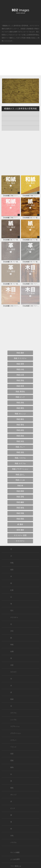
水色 (12, 836)
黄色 (12, 788)
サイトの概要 (15, 852)
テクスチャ (14, 617)
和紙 (36, 29)
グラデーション (16, 733)
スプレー (13, 740)
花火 (12, 611)
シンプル (13, 720)
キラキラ (13, 672)
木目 (12, 631)
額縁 (12, 699)
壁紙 (12, 761)
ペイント (13, 747)
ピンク (13, 808)
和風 (12, 563)
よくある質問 (15, 859)
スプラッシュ (15, 726)
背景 (12, 754)
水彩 (12, 665)
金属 (12, 651)
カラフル (13, 713)
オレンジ (13, 795)
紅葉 (12, 590)
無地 (12, 767)
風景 (12, 570)
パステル (13, 842)
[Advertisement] (20, 62)
